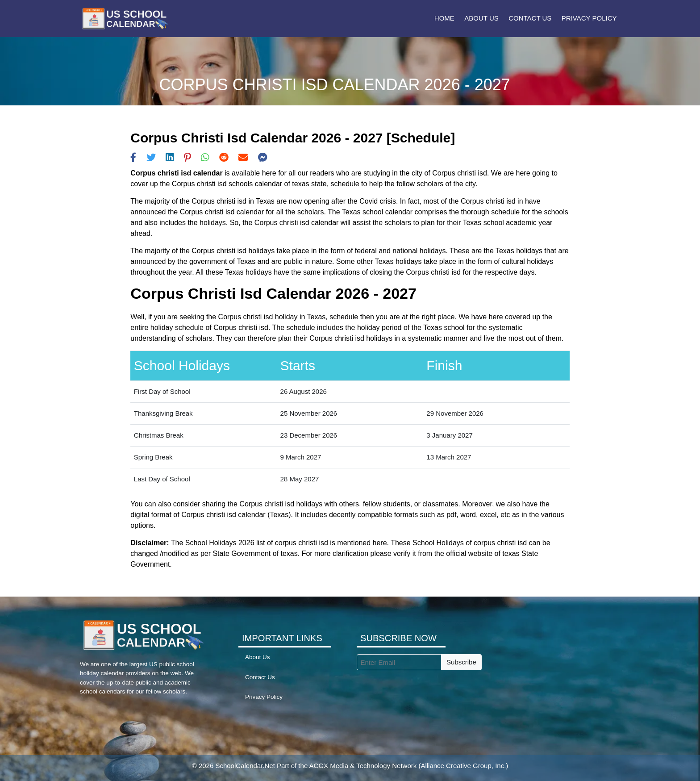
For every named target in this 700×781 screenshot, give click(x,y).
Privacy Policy (589, 18)
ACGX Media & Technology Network (363, 766)
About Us (481, 18)
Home (444, 18)
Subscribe (461, 662)
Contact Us (530, 18)
